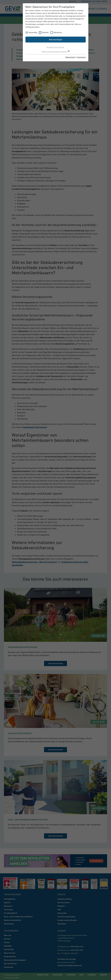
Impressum (81, 57)
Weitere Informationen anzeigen (55, 52)
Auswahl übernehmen (55, 47)
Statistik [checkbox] (45, 32)
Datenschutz (70, 57)
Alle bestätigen (56, 39)
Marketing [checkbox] (58, 32)
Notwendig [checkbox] (33, 32)
